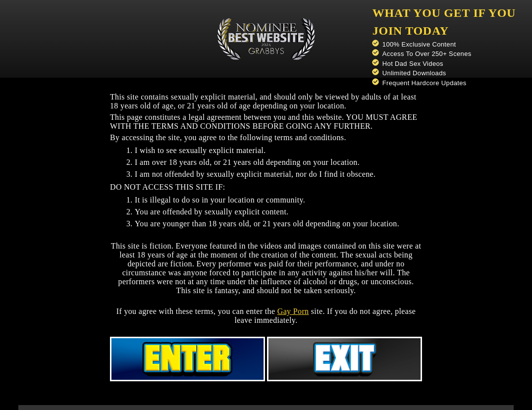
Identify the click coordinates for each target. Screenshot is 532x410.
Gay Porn (293, 311)
